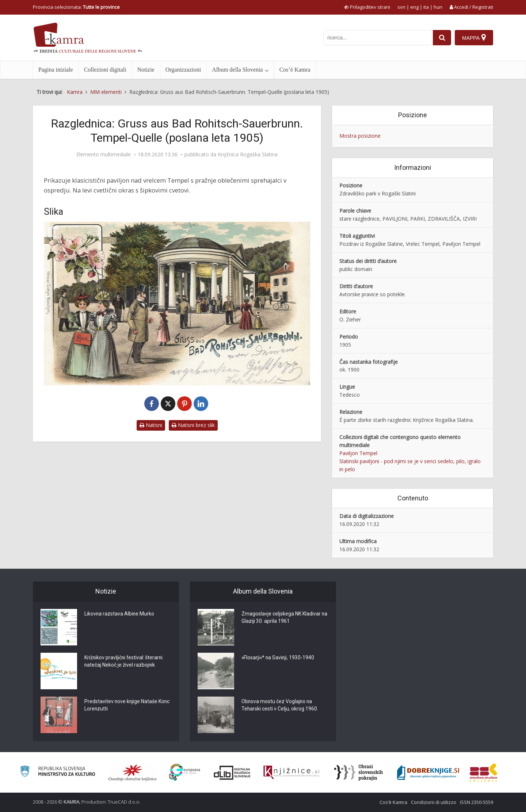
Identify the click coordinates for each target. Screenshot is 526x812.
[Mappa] (474, 38)
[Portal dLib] (232, 773)
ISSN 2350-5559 (477, 802)
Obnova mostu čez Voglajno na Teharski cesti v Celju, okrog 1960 (279, 706)
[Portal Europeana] (185, 772)
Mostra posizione (360, 136)
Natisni (151, 425)
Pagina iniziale (56, 70)
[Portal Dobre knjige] (428, 773)
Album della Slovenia (237, 70)
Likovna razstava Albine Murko (120, 614)
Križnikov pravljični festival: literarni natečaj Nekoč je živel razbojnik (124, 662)
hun (438, 7)
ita (426, 7)
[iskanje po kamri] (378, 38)
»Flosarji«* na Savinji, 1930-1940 (279, 658)
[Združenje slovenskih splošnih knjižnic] (291, 773)
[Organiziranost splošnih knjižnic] (133, 773)
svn (401, 7)
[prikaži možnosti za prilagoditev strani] (367, 7)
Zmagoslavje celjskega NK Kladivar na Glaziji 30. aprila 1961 (281, 618)
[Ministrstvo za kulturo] (58, 772)
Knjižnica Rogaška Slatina (248, 155)
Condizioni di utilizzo (434, 802)
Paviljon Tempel (358, 453)
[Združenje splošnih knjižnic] (483, 773)
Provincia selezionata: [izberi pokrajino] (76, 7)
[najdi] (442, 38)
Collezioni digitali (105, 70)
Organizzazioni (183, 70)
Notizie (146, 70)
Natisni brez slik (193, 425)
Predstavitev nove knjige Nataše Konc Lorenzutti (121, 706)
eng (414, 7)
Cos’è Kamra (295, 70)
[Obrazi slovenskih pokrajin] (359, 773)
